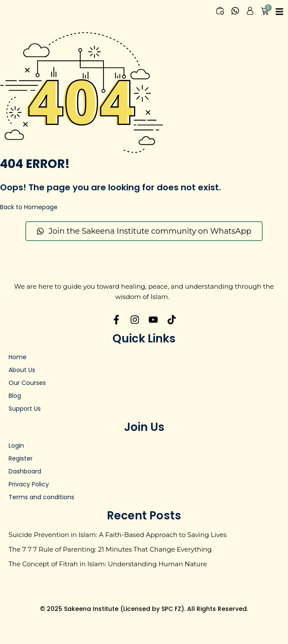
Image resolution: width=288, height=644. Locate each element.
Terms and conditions (41, 497)
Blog (15, 396)
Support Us (25, 409)
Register (21, 458)
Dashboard (25, 471)
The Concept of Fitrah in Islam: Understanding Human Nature (108, 564)
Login (16, 446)
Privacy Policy (29, 484)
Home (18, 357)
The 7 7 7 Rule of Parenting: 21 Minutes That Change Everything (110, 549)
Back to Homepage (29, 207)
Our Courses (27, 383)
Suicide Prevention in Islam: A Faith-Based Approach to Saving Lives (118, 535)
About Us (22, 370)
